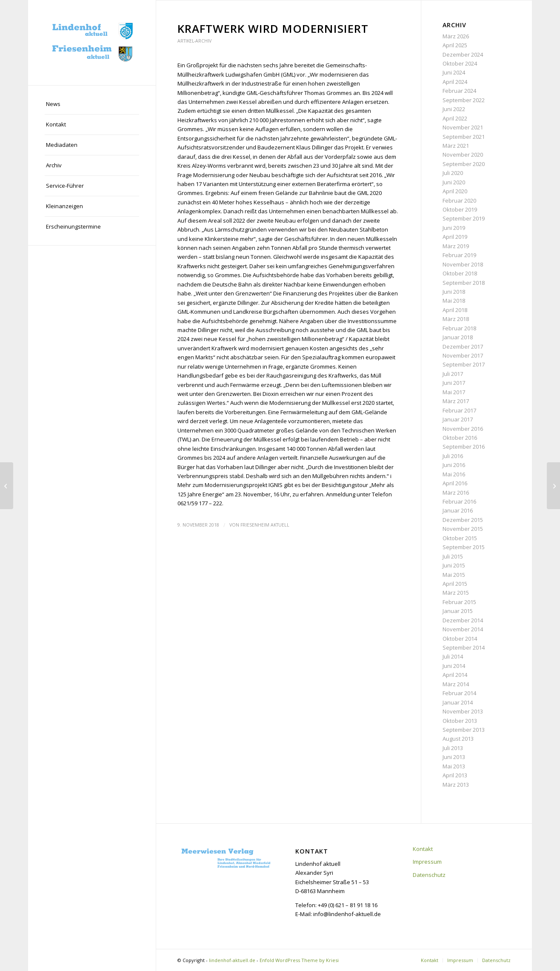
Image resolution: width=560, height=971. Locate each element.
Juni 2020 (454, 182)
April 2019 (455, 237)
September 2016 (464, 447)
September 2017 (464, 364)
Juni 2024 (454, 72)
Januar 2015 (458, 611)
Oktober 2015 (460, 538)
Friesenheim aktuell (265, 525)
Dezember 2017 (463, 347)
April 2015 (455, 584)
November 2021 (463, 127)
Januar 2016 (458, 510)
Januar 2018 (458, 337)
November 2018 (463, 264)
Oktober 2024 (460, 63)
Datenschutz (429, 875)
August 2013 (458, 739)
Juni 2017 (454, 383)
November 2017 (463, 355)
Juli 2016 (453, 456)
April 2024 (455, 82)
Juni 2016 (454, 465)
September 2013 (464, 730)
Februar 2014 (459, 693)
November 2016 (463, 429)
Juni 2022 (454, 109)
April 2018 (455, 310)
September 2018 (464, 283)
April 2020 (455, 191)
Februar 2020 (459, 201)
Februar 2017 (459, 410)
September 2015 (464, 547)
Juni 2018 (454, 292)
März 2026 (456, 36)
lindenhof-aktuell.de (232, 960)
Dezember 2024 (463, 54)
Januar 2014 (458, 702)
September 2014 (464, 647)
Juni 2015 (454, 565)
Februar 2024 (459, 91)
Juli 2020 (453, 173)
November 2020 (463, 155)
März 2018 (456, 319)
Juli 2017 (453, 374)
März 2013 (456, 785)
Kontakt (423, 849)
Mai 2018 (454, 301)
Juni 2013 (454, 757)
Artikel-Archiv (194, 41)
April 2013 (455, 775)
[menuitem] (92, 104)
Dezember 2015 (463, 520)
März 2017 (456, 401)
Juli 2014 (453, 656)
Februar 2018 (459, 328)
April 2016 (455, 483)
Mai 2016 (454, 474)
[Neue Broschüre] (553, 486)
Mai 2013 (454, 766)
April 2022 (455, 118)
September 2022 (464, 100)
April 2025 (455, 45)
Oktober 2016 (460, 438)
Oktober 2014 (460, 639)
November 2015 (463, 529)
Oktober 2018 (460, 273)
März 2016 (456, 493)
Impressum (427, 862)
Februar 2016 (459, 501)
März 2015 (456, 593)
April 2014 (455, 675)
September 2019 (464, 218)
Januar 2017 (458, 419)
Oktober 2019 (460, 209)
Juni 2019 (454, 228)
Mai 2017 (454, 392)
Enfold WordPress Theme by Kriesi (299, 960)
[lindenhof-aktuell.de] (92, 43)
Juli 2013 (453, 748)
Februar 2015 (459, 602)
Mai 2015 (454, 575)
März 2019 (456, 246)
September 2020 (464, 164)
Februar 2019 (459, 255)
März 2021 (456, 146)
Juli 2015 (453, 556)
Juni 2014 (454, 666)
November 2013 (463, 711)
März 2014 (456, 684)
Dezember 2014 (463, 620)
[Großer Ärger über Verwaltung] (7, 486)
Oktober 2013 (460, 721)
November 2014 (463, 629)
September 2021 (464, 137)
